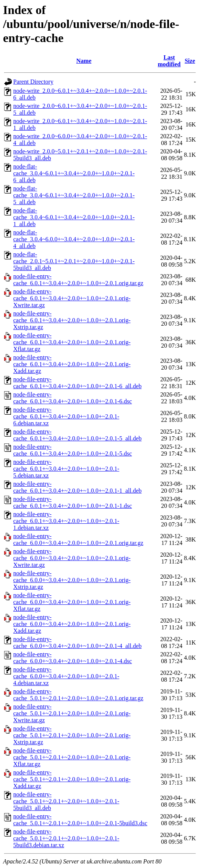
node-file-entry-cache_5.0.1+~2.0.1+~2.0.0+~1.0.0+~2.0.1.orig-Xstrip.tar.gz (72, 735)
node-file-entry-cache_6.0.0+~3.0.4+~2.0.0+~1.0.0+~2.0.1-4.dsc (73, 658)
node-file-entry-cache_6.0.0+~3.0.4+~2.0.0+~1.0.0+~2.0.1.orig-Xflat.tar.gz (72, 602)
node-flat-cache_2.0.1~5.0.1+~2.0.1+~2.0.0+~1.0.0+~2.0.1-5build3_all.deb (74, 261)
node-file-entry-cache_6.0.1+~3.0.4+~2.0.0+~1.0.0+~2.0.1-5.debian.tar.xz (66, 469)
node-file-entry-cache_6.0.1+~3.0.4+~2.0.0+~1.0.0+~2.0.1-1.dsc (73, 502)
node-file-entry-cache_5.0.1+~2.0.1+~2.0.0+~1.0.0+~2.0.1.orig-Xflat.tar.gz (72, 757)
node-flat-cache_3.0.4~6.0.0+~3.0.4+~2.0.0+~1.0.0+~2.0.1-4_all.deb (74, 239)
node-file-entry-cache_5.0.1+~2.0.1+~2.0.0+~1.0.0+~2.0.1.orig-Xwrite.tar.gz (72, 713)
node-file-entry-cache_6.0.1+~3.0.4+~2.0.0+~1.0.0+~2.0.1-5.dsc (73, 450)
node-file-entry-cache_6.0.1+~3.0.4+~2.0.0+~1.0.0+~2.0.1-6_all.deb (78, 383)
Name (84, 61)
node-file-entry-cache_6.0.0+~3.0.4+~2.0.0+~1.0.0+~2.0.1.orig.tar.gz (78, 539)
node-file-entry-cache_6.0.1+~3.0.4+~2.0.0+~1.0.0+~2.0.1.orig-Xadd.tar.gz (72, 364)
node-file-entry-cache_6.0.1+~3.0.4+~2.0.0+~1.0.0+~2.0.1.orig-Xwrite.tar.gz (72, 298)
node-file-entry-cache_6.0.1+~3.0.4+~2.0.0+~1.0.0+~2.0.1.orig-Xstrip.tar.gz (72, 320)
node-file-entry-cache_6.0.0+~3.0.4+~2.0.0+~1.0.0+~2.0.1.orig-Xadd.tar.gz (72, 624)
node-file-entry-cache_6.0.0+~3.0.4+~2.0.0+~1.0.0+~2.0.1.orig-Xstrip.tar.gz (72, 580)
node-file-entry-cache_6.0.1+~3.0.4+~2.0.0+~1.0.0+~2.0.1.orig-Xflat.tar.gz (72, 342)
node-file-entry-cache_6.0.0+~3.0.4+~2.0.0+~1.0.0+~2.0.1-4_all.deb (78, 642)
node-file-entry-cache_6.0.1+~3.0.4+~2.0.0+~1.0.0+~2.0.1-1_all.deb (78, 487)
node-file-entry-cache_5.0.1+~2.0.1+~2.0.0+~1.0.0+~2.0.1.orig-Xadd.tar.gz (72, 779)
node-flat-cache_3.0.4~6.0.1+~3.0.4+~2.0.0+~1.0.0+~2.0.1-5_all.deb (74, 195)
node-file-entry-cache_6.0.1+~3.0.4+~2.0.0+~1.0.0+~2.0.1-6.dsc (73, 398)
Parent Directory (33, 82)
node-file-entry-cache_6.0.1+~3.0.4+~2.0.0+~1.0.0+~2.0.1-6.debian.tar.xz (66, 416)
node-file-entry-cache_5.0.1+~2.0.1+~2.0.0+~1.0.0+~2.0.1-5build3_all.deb (66, 801)
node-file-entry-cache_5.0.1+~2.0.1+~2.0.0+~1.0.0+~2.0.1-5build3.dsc (80, 820)
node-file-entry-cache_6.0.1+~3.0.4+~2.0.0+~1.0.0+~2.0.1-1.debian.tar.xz (66, 521)
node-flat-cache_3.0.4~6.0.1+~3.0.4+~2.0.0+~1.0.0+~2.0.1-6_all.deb (74, 173)
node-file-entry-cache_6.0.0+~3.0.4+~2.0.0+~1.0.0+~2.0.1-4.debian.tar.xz (66, 676)
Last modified (169, 61)
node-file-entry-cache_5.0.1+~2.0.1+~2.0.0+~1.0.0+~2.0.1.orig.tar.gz (78, 695)
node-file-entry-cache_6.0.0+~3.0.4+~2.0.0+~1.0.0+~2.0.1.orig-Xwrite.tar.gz (72, 558)
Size (190, 61)
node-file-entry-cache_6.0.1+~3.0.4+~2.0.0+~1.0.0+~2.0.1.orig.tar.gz (78, 280)
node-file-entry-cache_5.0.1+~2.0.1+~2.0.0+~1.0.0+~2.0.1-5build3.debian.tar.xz (66, 838)
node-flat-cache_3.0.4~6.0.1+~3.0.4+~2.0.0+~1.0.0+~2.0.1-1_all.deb (74, 217)
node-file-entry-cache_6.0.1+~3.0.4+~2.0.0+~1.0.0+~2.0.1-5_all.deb (78, 435)
